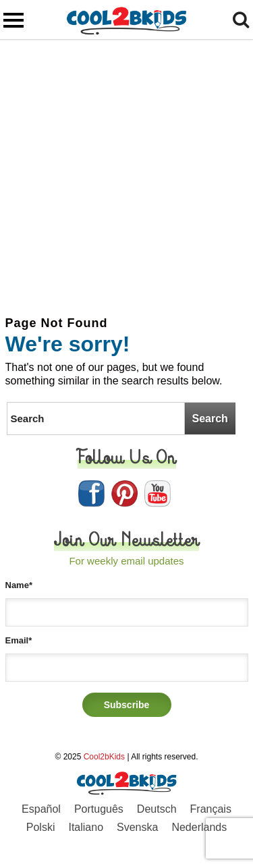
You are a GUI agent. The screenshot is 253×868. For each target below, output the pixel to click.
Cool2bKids (104, 757)
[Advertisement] (126, 173)
